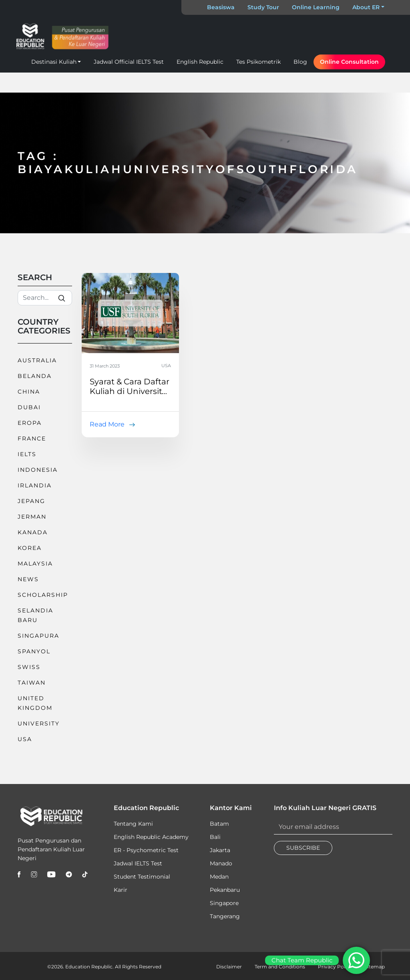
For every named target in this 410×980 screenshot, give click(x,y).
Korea (30, 548)
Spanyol (34, 651)
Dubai (29, 407)
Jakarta (220, 850)
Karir (121, 890)
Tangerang (225, 916)
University (39, 723)
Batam (219, 824)
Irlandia (35, 485)
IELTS (27, 454)
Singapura (38, 636)
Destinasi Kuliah (54, 62)
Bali (215, 837)
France (32, 438)
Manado (221, 863)
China (29, 392)
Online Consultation (349, 62)
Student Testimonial (142, 877)
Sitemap (375, 967)
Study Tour (263, 7)
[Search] (45, 298)
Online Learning (316, 7)
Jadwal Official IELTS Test (129, 62)
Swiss (29, 667)
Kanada (33, 532)
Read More (107, 424)
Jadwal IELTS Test (138, 863)
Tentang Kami (133, 824)
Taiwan (32, 683)
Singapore (224, 903)
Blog (300, 62)
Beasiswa (221, 7)
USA (25, 739)
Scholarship (43, 595)
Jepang (31, 501)
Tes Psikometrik (258, 62)
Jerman (32, 517)
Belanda (35, 376)
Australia (37, 360)
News (28, 579)
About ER (366, 7)
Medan (219, 877)
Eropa (30, 423)
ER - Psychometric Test (146, 850)
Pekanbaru (225, 890)
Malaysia (35, 564)
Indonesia (38, 470)
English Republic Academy (151, 837)
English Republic (200, 62)
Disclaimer (229, 967)
